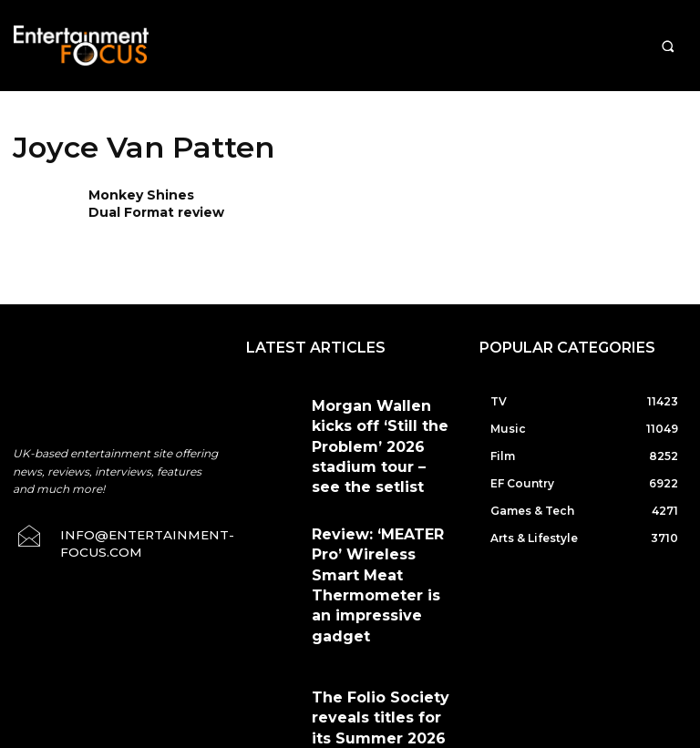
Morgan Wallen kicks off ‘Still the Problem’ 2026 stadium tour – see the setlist (372, 421)
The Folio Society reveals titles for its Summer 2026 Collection (377, 584)
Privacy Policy (507, 654)
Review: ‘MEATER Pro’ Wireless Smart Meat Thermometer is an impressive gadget (365, 499)
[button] (668, 46)
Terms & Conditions (395, 654)
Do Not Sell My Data (405, 738)
